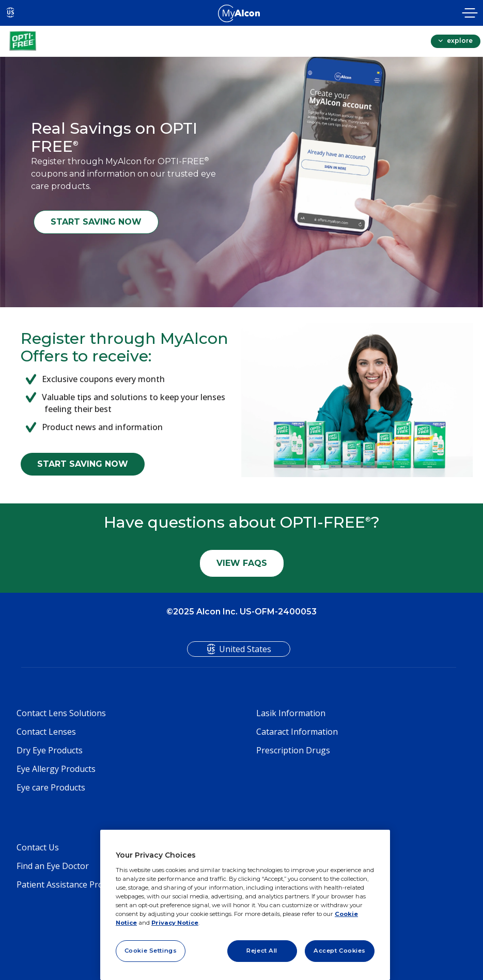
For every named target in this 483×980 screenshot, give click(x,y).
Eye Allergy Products (56, 769)
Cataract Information (297, 732)
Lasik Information (291, 713)
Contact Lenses (46, 732)
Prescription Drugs (293, 750)
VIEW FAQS (242, 563)
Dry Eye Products (50, 750)
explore (459, 41)
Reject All (262, 951)
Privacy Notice (175, 923)
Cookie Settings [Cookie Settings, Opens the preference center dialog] (151, 951)
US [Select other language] (11, 12)
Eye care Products (51, 787)
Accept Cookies (340, 951)
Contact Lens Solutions (61, 713)
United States (245, 649)
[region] (245, 905)
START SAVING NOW (96, 222)
